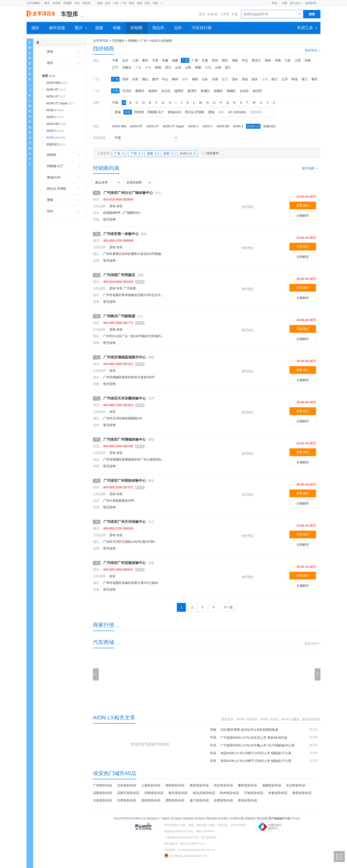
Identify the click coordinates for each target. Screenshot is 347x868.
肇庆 (314, 79)
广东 (185, 60)
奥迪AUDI (174, 112)
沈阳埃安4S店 (103, 793)
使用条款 (200, 818)
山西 (188, 67)
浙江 (228, 67)
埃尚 (221, 112)
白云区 (166, 91)
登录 (274, 3)
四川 (168, 67)
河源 (215, 79)
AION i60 (223, 126)
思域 (202, 14)
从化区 (244, 91)
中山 (165, 79)
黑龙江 (256, 60)
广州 (123, 3)
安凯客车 (256, 112)
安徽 (165, 60)
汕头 (205, 79)
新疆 (198, 67)
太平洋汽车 (101, 41)
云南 (218, 67)
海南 (268, 60)
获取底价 (303, 205)
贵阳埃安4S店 (175, 800)
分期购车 (303, 216)
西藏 (208, 67)
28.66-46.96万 (306, 279)
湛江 (305, 79)
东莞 (135, 79)
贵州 (215, 60)
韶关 (255, 79)
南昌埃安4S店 (302, 793)
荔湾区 (192, 91)
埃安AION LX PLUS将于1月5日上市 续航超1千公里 (256, 753)
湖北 (225, 60)
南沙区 (257, 91)
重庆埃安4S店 (248, 785)
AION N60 (119, 126)
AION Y (207, 126)
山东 (178, 67)
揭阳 (195, 79)
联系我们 (224, 818)
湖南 (235, 60)
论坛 (77, 3)
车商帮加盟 (237, 818)
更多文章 (227, 719)
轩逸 (235, 14)
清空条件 (212, 153)
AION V (193, 126)
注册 (284, 3)
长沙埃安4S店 (296, 785)
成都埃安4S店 (272, 785)
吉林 (308, 60)
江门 (225, 79)
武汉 (147, 3)
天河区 (127, 91)
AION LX (253, 126)
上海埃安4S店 (151, 785)
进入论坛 (295, 3)
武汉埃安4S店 (223, 785)
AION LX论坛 (269, 719)
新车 (47, 3)
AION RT (136, 126)
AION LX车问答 (247, 719)
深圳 (131, 3)
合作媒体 (176, 818)
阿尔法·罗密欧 (195, 112)
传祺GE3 (269, 126)
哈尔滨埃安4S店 (204, 793)
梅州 (175, 79)
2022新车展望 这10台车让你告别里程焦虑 (250, 730)
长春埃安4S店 (278, 793)
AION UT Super (173, 126)
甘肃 (205, 60)
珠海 (295, 79)
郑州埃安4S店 (151, 800)
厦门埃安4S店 (199, 800)
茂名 (235, 79)
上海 (116, 3)
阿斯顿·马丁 (156, 112)
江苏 (288, 60)
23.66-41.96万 (306, 197)
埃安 (128, 112)
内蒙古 (127, 67)
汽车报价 (118, 41)
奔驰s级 (213, 14)
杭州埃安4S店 (230, 793)
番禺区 (140, 91)
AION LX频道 (290, 719)
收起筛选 (313, 50)
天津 (155, 60)
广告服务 (164, 818)
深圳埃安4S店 (175, 785)
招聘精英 (250, 818)
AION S (238, 126)
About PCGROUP (124, 818)
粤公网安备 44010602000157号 (186, 856)
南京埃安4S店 (178, 793)
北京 (108, 3)
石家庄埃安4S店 (128, 793)
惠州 (155, 79)
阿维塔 (139, 112)
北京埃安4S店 (127, 785)
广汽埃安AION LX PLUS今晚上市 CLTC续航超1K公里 (258, 745)
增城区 (231, 91)
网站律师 (212, 818)
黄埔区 (205, 91)
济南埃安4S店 (154, 793)
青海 (148, 67)
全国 (100, 3)
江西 (298, 60)
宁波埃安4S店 (254, 793)
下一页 (228, 607)
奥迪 (118, 112)
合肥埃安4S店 (223, 800)
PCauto (296, 818)
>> (162, 3)
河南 (278, 60)
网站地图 (262, 818)
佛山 (145, 79)
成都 (139, 3)
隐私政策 (152, 818)
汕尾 (265, 79)
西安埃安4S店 (199, 785)
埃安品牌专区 (311, 719)
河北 (245, 60)
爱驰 (211, 112)
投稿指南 (188, 818)
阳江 (275, 79)
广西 (195, 60)
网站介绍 (141, 818)
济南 (155, 3)
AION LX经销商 (161, 41)
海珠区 (153, 91)
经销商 (67, 3)
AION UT (153, 126)
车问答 (87, 3)
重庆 (145, 60)
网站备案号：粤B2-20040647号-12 (185, 844)
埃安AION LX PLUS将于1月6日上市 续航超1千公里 (256, 761)
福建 (175, 60)
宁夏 (138, 67)
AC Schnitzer (237, 112)
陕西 (158, 67)
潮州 (185, 79)
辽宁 (115, 67)
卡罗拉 (225, 14)
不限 (115, 60)
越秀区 (179, 91)
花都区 (218, 91)
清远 (245, 79)
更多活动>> (312, 643)
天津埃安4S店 (127, 800)
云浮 (285, 79)
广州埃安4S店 (103, 785)
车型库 (57, 3)
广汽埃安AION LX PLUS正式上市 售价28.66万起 (254, 738)
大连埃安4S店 (103, 800)
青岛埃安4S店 (248, 800)
